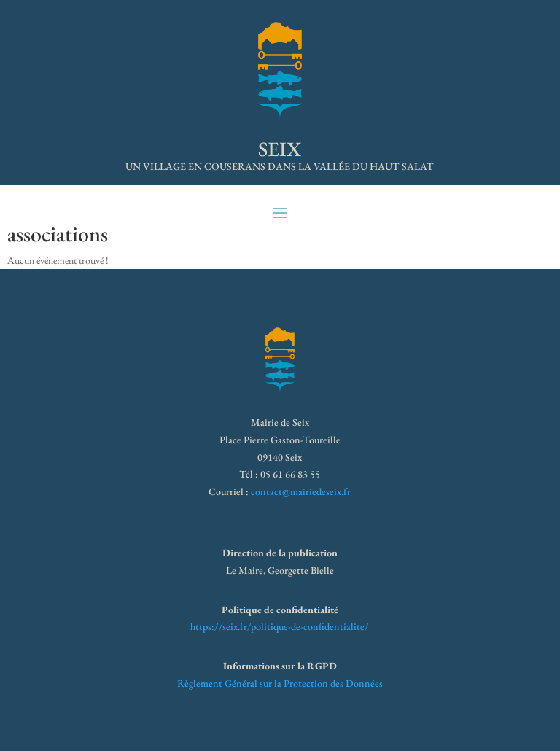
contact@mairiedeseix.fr (301, 491)
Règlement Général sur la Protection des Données (280, 683)
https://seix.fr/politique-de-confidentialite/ (280, 626)
